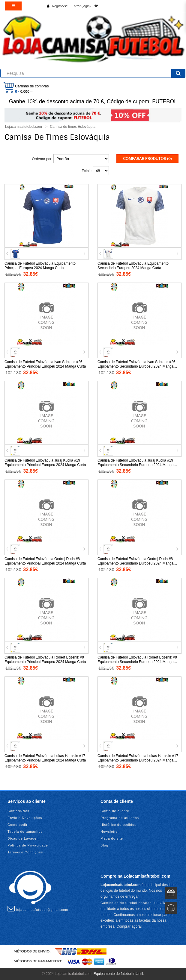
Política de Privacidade (28, 845)
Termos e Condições (25, 852)
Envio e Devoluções (25, 818)
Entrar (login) (81, 6)
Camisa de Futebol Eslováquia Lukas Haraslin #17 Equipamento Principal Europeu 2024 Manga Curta (45, 758)
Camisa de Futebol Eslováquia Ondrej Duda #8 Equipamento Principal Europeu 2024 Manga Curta (45, 561)
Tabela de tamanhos (25, 832)
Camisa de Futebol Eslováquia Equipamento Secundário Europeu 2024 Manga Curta (133, 266)
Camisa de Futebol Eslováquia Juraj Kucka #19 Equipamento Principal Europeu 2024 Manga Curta (45, 463)
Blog (104, 845)
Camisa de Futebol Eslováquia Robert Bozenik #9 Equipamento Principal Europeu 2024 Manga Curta (45, 660)
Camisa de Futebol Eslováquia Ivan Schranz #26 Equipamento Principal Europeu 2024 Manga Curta (45, 364)
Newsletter (110, 832)
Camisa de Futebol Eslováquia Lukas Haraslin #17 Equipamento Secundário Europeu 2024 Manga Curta (138, 760)
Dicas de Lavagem (24, 838)
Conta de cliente (115, 811)
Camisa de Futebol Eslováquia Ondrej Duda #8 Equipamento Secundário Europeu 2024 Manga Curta (136, 563)
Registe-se (60, 6)
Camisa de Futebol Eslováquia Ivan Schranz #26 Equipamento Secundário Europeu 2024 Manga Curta (136, 366)
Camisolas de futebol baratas (126, 903)
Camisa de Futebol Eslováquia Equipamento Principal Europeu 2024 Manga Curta (40, 266)
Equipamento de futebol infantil (118, 974)
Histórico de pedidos (118, 825)
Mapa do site (112, 838)
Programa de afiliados (120, 818)
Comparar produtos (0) (147, 159)
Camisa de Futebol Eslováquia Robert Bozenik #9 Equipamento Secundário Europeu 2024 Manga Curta (137, 662)
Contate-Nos (18, 811)
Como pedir (18, 825)
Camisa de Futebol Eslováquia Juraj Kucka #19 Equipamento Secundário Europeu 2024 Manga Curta (136, 465)
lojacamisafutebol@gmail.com (38, 908)
